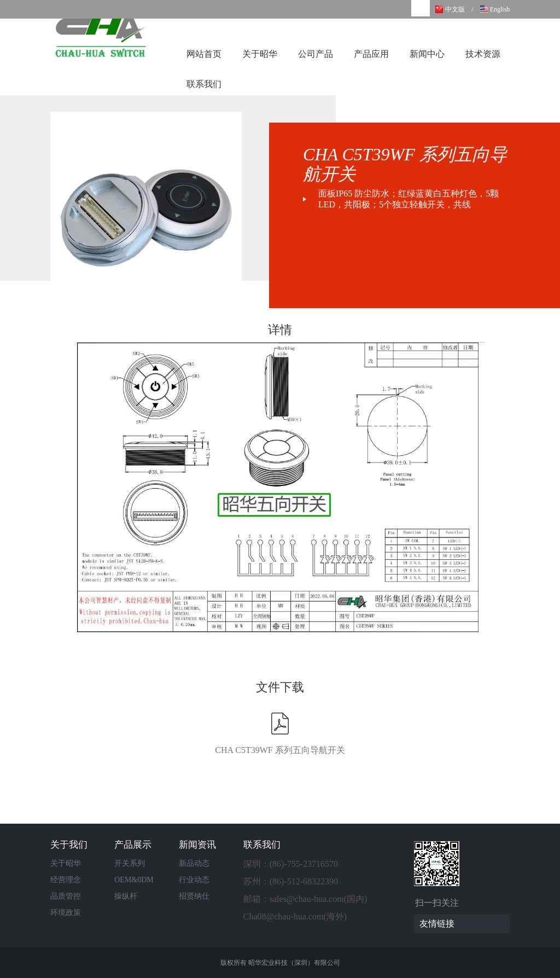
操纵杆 (126, 896)
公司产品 (316, 54)
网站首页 (204, 54)
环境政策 (66, 913)
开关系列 (130, 863)
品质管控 (66, 896)
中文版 (455, 9)
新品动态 (194, 863)
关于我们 (69, 845)
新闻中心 (427, 54)
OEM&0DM (134, 880)
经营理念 (66, 880)
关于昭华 (260, 54)
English (500, 9)
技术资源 (483, 54)
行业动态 (194, 880)
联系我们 (204, 84)
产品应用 (371, 54)
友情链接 (465, 924)
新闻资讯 (197, 845)
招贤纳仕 (194, 896)
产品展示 (133, 845)
